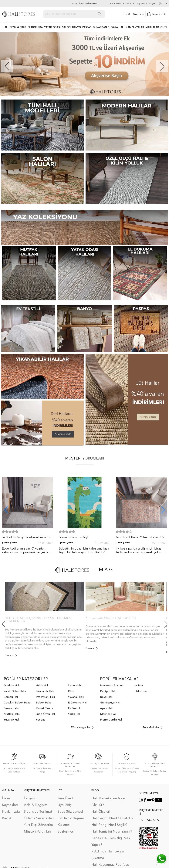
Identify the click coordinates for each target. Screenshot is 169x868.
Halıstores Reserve (112, 686)
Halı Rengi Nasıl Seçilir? (109, 825)
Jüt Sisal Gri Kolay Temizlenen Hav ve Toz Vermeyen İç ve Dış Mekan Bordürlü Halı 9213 (27, 538)
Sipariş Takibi (115, 4)
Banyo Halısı (11, 708)
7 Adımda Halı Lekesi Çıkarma (108, 855)
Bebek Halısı (44, 703)
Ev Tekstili (74, 708)
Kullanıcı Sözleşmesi (66, 828)
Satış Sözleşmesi (70, 812)
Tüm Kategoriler (82, 728)
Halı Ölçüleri (101, 812)
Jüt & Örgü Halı (46, 714)
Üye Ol (127, 14)
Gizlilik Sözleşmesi (71, 818)
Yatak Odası (52, 27)
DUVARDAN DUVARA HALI (109, 27)
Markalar (152, 27)
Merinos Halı (108, 714)
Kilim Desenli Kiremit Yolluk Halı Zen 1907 (140, 537)
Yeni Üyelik (66, 798)
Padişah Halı (108, 691)
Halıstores (141, 691)
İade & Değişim (35, 805)
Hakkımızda (11, 812)
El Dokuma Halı (78, 703)
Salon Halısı (75, 686)
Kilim (71, 691)
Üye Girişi (139, 14)
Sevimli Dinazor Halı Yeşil (73, 537)
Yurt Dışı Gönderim (38, 825)
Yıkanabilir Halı (45, 691)
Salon (66, 27)
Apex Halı (106, 708)
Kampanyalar (135, 27)
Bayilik (7, 818)
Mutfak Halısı (12, 714)
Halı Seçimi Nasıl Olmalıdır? (112, 818)
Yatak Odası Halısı (15, 691)
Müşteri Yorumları (37, 832)
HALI (5, 27)
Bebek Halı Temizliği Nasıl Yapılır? (111, 842)
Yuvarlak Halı (12, 720)
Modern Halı (12, 686)
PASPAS (87, 27)
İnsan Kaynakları (10, 802)
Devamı (11, 655)
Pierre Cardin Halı (111, 720)
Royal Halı (106, 697)
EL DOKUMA (35, 27)
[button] (162, 66)
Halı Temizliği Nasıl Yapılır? (112, 832)
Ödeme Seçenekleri (39, 818)
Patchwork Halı (45, 697)
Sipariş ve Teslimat (38, 812)
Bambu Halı (11, 697)
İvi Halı (139, 686)
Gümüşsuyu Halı (110, 703)
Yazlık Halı (74, 714)
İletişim (29, 798)
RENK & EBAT (18, 27)
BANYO (76, 27)
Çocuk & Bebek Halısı (17, 703)
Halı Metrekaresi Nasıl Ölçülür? (108, 802)
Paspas (41, 720)
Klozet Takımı (44, 708)
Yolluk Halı (42, 686)
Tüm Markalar (152, 728)
